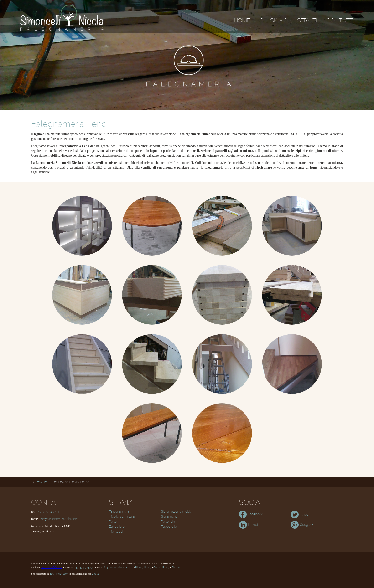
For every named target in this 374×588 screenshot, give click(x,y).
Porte (113, 522)
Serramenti (169, 517)
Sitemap (176, 568)
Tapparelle (169, 527)
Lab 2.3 (96, 574)
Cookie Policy (161, 568)
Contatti (340, 21)
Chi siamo (274, 21)
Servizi (307, 21)
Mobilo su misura (122, 517)
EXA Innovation (59, 574)
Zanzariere (117, 527)
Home (242, 21)
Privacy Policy (143, 568)
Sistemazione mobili (176, 512)
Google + (302, 525)
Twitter (300, 515)
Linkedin (250, 525)
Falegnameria (119, 512)
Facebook (251, 514)
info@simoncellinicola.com (59, 519)
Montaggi (116, 532)
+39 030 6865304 (52, 568)
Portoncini (168, 522)
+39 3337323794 (48, 512)
